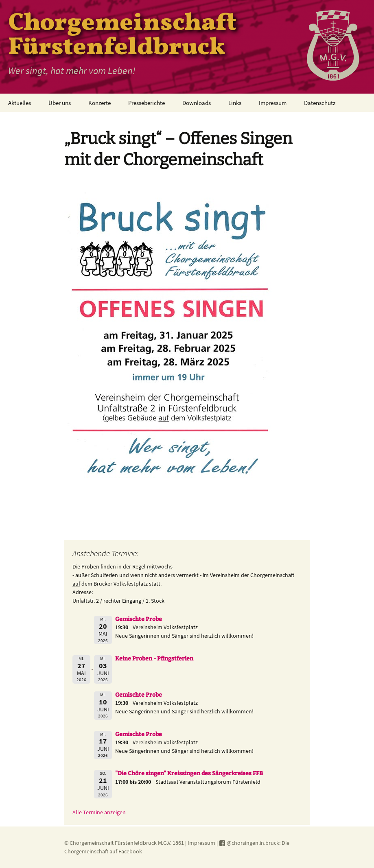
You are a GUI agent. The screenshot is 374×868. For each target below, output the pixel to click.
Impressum (273, 103)
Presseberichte (147, 103)
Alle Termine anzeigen (99, 812)
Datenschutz (320, 103)
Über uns (60, 103)
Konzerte (100, 103)
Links (235, 103)
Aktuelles (20, 103)
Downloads (197, 103)
